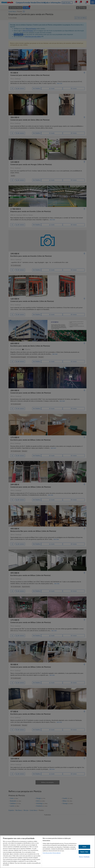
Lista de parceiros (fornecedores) (52, 853)
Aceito (84, 847)
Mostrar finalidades (84, 857)
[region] (47, 852)
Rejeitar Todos (84, 852)
